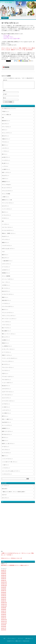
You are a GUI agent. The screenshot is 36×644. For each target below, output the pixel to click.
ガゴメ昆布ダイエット (6, 413)
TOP (4, 639)
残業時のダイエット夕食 (7, 200)
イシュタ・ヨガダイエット (7, 383)
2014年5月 (4, 594)
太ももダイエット (6, 175)
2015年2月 (4, 579)
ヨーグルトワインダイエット (8, 294)
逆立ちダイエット (6, 136)
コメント (5, 80)
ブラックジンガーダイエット (8, 313)
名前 (4, 90)
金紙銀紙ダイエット (6, 428)
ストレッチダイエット (6, 322)
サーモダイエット (6, 447)
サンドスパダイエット (6, 453)
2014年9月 (4, 587)
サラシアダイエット (6, 450)
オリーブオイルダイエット (7, 395)
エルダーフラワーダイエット (8, 392)
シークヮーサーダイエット (7, 459)
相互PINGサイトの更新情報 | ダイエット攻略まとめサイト (15, 565)
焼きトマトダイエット (6, 328)
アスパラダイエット (6, 370)
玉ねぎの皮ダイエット (6, 422)
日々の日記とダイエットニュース (9, 108)
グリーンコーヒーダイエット (8, 203)
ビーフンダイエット (6, 267)
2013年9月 (4, 608)
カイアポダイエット (6, 404)
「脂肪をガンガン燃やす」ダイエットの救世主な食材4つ (14, 492)
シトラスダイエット (6, 468)
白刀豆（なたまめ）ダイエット (8, 249)
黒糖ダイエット (5, 441)
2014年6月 (4, 592)
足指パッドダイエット (6, 172)
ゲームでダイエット (6, 160)
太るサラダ (4, 495)
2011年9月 (4, 625)
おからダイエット (6, 206)
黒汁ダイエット (5, 437)
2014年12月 (4, 582)
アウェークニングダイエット (8, 361)
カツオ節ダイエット (6, 407)
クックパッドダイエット (7, 209)
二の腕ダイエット (6, 197)
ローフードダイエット (6, 352)
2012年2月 (4, 616)
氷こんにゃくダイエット (7, 188)
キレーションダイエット (7, 425)
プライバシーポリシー (12, 639)
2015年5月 (4, 574)
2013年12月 (4, 603)
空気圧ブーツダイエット (7, 355)
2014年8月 (4, 589)
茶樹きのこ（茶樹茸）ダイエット (9, 233)
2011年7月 (4, 628)
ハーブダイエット (6, 151)
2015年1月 (4, 580)
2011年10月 (4, 623)
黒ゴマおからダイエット (7, 434)
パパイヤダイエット (6, 303)
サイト (5, 98)
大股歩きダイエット (6, 139)
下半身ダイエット (6, 112)
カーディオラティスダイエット (8, 401)
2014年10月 (4, 586)
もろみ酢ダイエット (6, 169)
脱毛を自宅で (5, 489)
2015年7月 (4, 570)
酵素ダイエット (5, 456)
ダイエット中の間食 (6, 194)
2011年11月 (4, 621)
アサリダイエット (6, 142)
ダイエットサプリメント (7, 133)
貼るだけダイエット (6, 291)
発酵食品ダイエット (6, 182)
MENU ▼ (5, 18)
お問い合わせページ (29, 639)
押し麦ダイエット (6, 163)
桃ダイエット (5, 154)
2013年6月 (4, 613)
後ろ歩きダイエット (6, 386)
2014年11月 (4, 584)
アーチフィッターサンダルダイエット (10, 358)
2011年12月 (4, 620)
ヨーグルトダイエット (6, 215)
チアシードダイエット (6, 127)
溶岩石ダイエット (6, 343)
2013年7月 (4, 611)
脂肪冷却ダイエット (6, 121)
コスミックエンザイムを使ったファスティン (11, 471)
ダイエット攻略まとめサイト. (17, 641)
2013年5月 (4, 615)
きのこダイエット (6, 124)
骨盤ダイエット (5, 297)
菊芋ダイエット (5, 416)
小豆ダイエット (5, 373)
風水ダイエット (5, 310)
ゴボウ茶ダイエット (6, 285)
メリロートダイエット (6, 325)
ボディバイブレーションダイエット (9, 319)
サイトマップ (21, 639)
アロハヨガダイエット (6, 380)
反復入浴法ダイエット (6, 300)
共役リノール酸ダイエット (7, 419)
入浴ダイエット (5, 179)
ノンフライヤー (5, 166)
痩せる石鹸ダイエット (6, 331)
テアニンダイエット (6, 239)
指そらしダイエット (6, 337)
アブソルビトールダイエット (8, 377)
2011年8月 (4, 626)
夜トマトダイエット (6, 288)
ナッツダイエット (6, 224)
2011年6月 (4, 630)
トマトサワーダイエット (7, 246)
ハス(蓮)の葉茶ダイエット (7, 261)
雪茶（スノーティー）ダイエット (9, 334)
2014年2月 (4, 599)
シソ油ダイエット (6, 465)
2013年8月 (4, 609)
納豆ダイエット (5, 255)
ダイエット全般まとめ (6, 115)
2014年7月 (4, 591)
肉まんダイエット (6, 258)
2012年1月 (4, 618)
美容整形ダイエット (6, 273)
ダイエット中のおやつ (6, 185)
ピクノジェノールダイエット (8, 279)
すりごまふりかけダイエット (8, 230)
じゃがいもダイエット (6, 410)
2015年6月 (4, 572)
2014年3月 (4, 598)
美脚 (3, 118)
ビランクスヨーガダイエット (8, 306)
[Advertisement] (7, 526)
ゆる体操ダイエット (6, 340)
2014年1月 (4, 601)
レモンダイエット (6, 148)
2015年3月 (4, 577)
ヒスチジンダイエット (6, 264)
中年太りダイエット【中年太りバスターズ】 (12, 558)
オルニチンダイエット (6, 398)
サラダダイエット (6, 218)
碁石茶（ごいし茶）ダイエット (8, 444)
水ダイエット (5, 130)
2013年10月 (4, 606)
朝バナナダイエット (6, 364)
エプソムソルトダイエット (7, 191)
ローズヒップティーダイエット (8, 349)
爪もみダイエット (6, 236)
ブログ (3, 252)
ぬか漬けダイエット (6, 157)
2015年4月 (4, 575)
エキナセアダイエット (6, 389)
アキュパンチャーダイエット (8, 367)
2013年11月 (4, 604)
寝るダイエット (5, 212)
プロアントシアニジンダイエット (9, 316)
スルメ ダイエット (6, 282)
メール (5, 94)
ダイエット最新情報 (6, 276)
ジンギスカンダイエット (7, 474)
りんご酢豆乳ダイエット (7, 346)
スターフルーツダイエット (7, 227)
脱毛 (3, 221)
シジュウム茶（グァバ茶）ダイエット (10, 462)
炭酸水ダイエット (6, 243)
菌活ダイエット (5, 145)
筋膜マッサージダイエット (7, 431)
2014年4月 (4, 596)
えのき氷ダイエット (6, 270)
